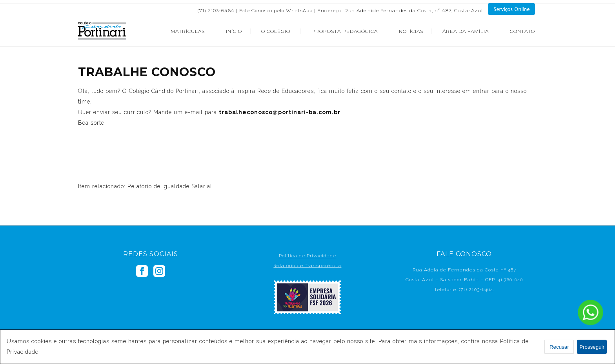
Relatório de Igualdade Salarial (170, 186)
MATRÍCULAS (188, 31)
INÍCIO (234, 31)
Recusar (559, 347)
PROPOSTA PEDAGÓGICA (345, 31)
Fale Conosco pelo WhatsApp (276, 11)
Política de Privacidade (307, 256)
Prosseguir (592, 347)
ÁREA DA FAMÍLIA (466, 31)
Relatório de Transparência (307, 266)
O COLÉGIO (276, 31)
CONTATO (522, 31)
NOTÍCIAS (411, 31)
